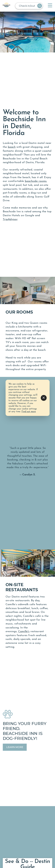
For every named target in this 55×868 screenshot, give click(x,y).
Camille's (24, 632)
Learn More (15, 747)
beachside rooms (36, 181)
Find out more (29, 412)
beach (12, 147)
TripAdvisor (10, 219)
